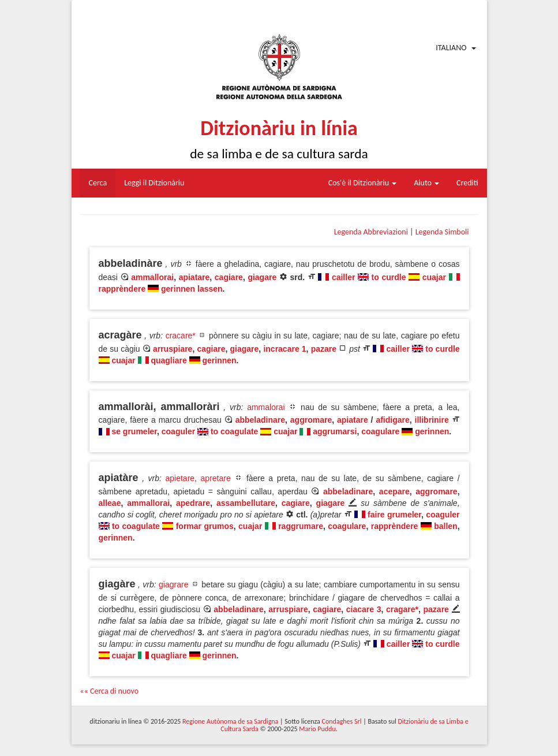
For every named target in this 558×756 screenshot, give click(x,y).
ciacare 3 (364, 609)
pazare (324, 349)
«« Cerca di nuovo (110, 691)
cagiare (229, 277)
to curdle (389, 277)
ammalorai (266, 407)
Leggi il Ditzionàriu (154, 183)
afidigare (392, 420)
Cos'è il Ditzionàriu (362, 183)
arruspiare (173, 349)
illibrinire (432, 420)
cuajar (434, 277)
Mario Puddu (317, 729)
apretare (216, 478)
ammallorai (152, 277)
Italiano (451, 48)
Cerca (98, 183)
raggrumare (301, 526)
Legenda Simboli (442, 232)
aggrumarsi (335, 431)
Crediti (467, 183)
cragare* (402, 609)
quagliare (168, 360)
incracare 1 (284, 349)
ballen (445, 526)
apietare (180, 478)
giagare (262, 277)
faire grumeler (394, 515)
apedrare (193, 503)
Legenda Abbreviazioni (371, 232)
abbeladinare (260, 420)
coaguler (178, 431)
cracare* (181, 336)
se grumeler (134, 431)
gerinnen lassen (192, 289)
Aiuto (426, 183)
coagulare (380, 431)
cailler (343, 277)
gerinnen (219, 360)
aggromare (311, 420)
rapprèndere (122, 289)
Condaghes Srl (342, 721)
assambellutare (246, 503)
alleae (110, 503)
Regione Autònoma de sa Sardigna (230, 721)
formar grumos (205, 526)
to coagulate (234, 431)
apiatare (194, 277)
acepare (394, 491)
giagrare (173, 584)
